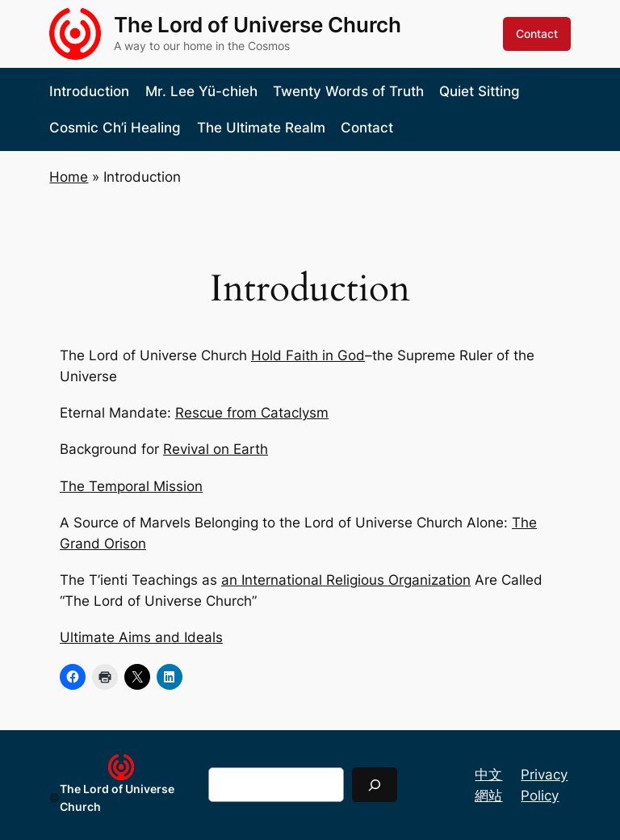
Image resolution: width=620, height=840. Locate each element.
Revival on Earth (216, 449)
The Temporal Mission (131, 486)
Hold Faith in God (308, 355)
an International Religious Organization (346, 580)
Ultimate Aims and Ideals (141, 637)
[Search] (375, 785)
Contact (537, 34)
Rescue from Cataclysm (252, 413)
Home (69, 177)
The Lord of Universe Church (258, 25)
